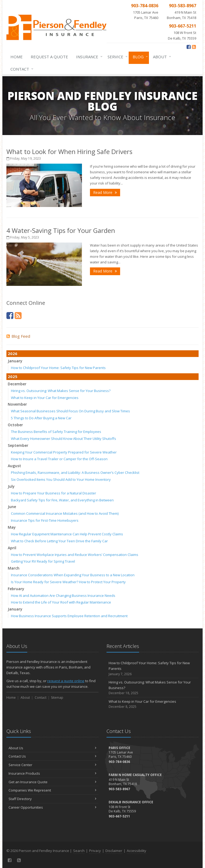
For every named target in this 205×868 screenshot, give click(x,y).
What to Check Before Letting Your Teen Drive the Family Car (59, 541)
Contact (21, 69)
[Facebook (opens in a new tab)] (189, 47)
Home (17, 57)
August (14, 466)
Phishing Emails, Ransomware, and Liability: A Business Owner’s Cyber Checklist (75, 473)
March (14, 568)
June (12, 507)
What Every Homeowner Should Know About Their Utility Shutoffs (64, 439)
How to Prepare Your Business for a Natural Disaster (54, 493)
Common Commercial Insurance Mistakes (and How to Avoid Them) (65, 513)
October (15, 425)
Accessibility (137, 851)
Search (79, 851)
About (161, 57)
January (15, 361)
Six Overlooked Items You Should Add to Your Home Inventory (61, 479)
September (18, 445)
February (16, 589)
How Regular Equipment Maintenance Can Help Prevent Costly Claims (67, 534)
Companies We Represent (52, 790)
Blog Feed (18, 336)
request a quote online (66, 681)
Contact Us (52, 756)
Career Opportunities (52, 807)
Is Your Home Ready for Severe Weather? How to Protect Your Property (68, 582)
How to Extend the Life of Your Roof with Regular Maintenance (61, 602)
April (12, 548)
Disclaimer (114, 851)
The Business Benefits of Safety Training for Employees (56, 432)
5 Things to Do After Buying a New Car (41, 418)
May (12, 527)
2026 (13, 354)
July (11, 486)
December (17, 384)
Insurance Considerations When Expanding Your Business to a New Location (73, 575)
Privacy (95, 851)
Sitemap (57, 698)
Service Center (52, 765)
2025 (13, 377)
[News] (194, 47)
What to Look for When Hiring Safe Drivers (69, 151)
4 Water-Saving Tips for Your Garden (61, 230)
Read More (105, 192)
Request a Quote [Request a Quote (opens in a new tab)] (49, 57)
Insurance (88, 57)
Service (117, 57)
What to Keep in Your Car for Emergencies (45, 398)
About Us (52, 748)
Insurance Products (52, 773)
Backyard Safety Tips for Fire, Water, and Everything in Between (62, 500)
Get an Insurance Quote (52, 782)
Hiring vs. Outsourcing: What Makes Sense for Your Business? (61, 391)
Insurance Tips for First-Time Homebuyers (45, 520)
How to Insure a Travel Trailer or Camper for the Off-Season (59, 459)
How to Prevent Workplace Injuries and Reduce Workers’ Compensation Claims (75, 555)
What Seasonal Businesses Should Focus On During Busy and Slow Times (70, 411)
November (17, 404)
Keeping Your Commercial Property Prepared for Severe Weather (64, 452)
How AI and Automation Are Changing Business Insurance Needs (63, 596)
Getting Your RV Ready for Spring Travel (43, 561)
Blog (139, 57)
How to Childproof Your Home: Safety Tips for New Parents (58, 368)
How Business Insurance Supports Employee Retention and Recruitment (69, 616)
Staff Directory (52, 799)
